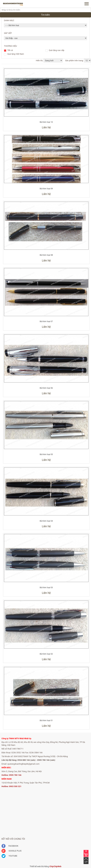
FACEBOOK (10, 846)
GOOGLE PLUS (12, 851)
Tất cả (10, 50)
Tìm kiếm (45, 15)
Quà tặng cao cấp (57, 50)
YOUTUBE (9, 856)
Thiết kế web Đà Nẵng (39, 866)
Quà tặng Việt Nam (16, 54)
